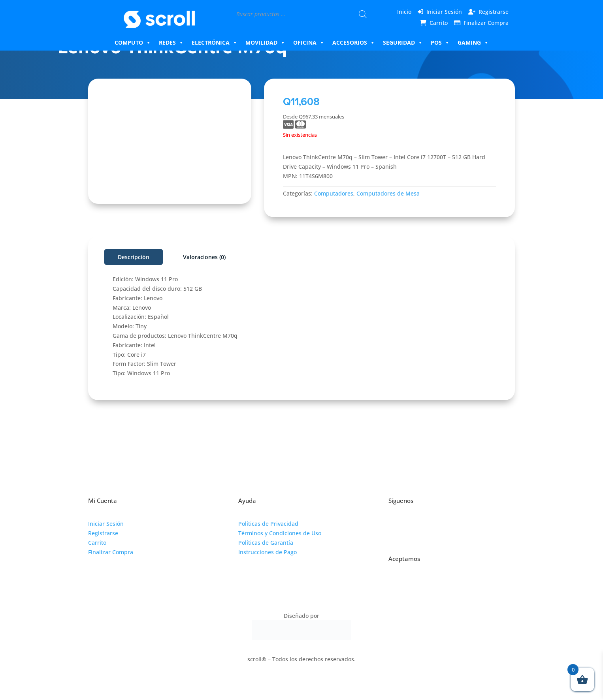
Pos (440, 43)
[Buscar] (363, 14)
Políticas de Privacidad (268, 524)
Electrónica (215, 43)
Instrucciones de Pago (268, 552)
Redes (171, 43)
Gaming (473, 43)
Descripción (134, 257)
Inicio (404, 12)
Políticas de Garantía (266, 543)
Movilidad (265, 43)
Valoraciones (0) (204, 257)
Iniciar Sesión (444, 12)
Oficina (309, 43)
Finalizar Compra (486, 23)
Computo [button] (133, 43)
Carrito (439, 23)
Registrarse (494, 12)
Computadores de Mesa (388, 193)
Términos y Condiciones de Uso (280, 533)
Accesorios (354, 43)
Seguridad (403, 43)
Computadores (334, 193)
